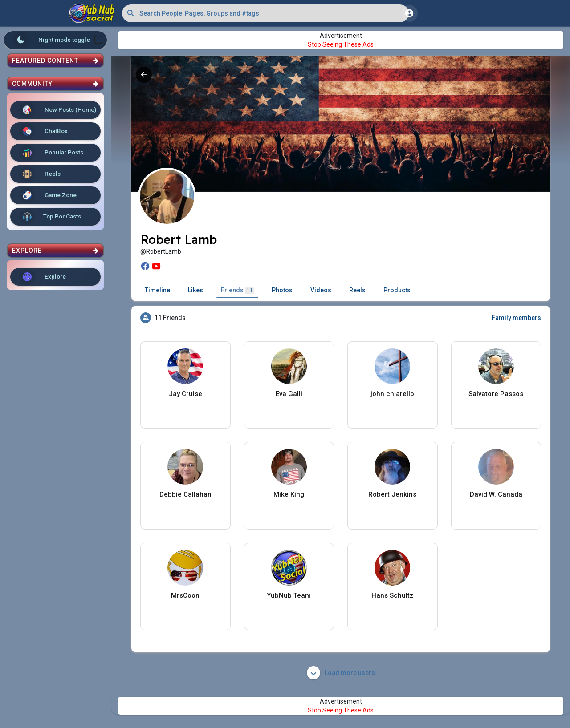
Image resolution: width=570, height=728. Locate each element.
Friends (237, 290)
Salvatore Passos (496, 394)
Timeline (157, 290)
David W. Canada (496, 494)
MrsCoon (185, 595)
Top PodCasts (50, 217)
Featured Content (55, 61)
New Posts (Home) (58, 110)
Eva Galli (289, 394)
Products (397, 290)
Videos (321, 290)
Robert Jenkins (392, 494)
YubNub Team (289, 595)
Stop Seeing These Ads (341, 44)
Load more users (341, 673)
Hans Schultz (392, 595)
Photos (282, 290)
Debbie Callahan (185, 494)
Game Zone (48, 195)
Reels (40, 174)
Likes (195, 290)
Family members (516, 318)
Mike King (289, 494)
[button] (265, 13)
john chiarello (392, 394)
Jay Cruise (185, 394)
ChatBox (43, 131)
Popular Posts (51, 153)
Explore (43, 277)
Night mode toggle (58, 40)
